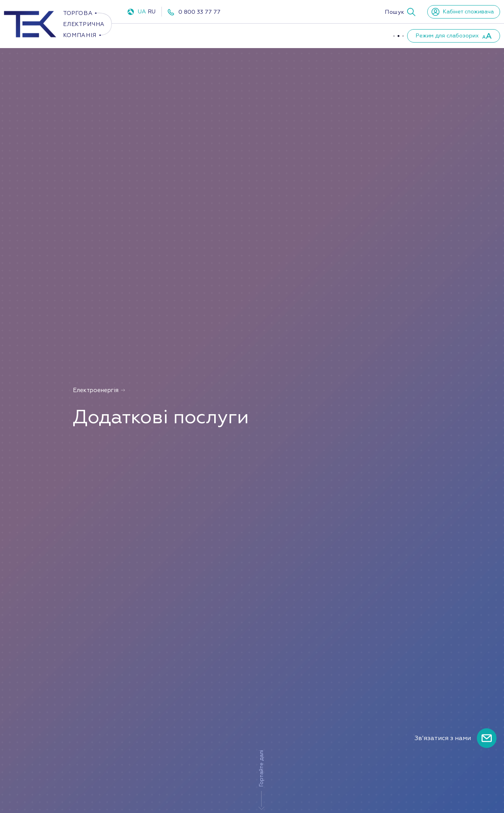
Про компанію (299, 35)
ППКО (248, 35)
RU (152, 12)
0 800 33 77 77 (199, 12)
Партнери (357, 35)
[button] (400, 12)
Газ (210, 35)
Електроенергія (155, 35)
